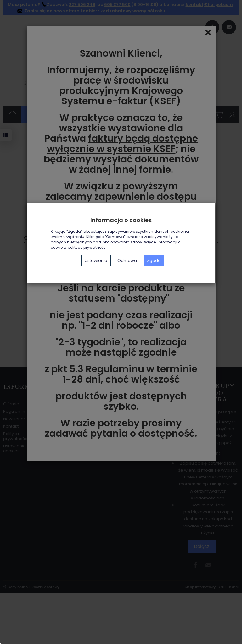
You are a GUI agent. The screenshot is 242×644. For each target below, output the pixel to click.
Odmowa (127, 261)
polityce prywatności (87, 248)
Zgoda (154, 261)
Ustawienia (96, 261)
